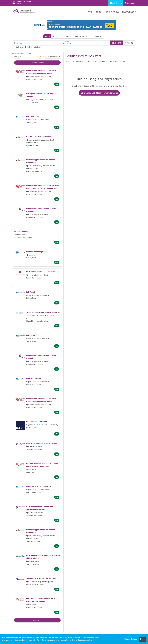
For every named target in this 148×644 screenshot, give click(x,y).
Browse (56, 36)
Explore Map (67, 36)
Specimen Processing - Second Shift (41, 578)
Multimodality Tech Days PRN (39, 486)
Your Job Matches (81, 36)
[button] (129, 43)
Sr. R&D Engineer (21, 231)
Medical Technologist (35, 252)
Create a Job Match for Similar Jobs (99, 93)
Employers (130, 3)
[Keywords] (37, 43)
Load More (37, 620)
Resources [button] (128, 12)
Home (90, 12)
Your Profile (112, 12)
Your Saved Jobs (98, 36)
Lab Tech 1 (31, 292)
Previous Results (37, 63)
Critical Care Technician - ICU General (42, 443)
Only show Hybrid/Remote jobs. (28, 47)
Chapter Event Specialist (37, 421)
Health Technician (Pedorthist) (39, 137)
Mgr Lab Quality (33, 116)
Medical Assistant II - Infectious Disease (43, 272)
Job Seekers (116, 3)
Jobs (99, 12)
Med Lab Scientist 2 (34, 378)
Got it (142, 639)
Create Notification (53, 57)
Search (47, 36)
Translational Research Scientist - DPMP (43, 312)
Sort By (17, 57)
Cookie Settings (131, 639)
